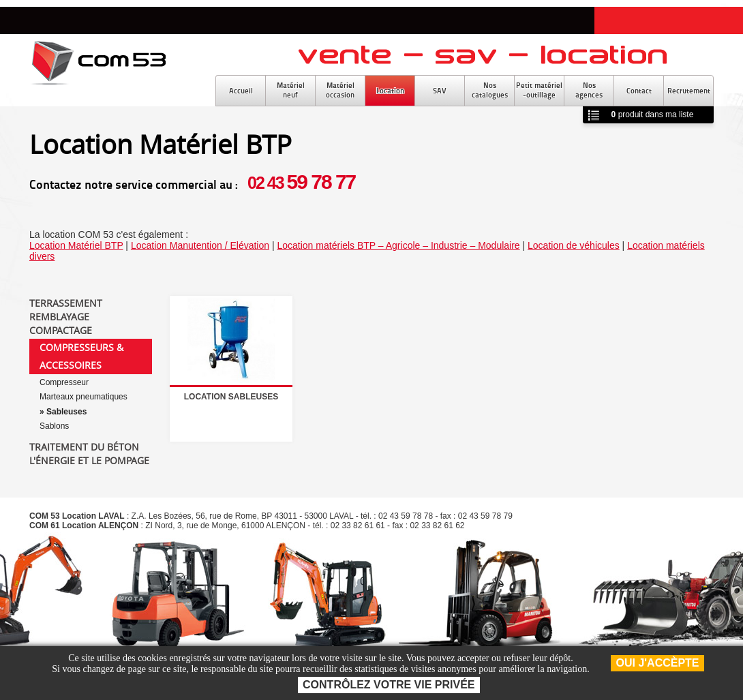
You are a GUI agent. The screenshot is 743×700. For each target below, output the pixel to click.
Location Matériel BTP (76, 245)
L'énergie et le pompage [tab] (89, 461)
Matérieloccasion (340, 90)
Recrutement (689, 91)
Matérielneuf (291, 90)
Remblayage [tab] (59, 317)
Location (390, 91)
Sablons (54, 426)
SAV (440, 91)
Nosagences (589, 90)
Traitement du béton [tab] (84, 447)
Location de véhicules (574, 245)
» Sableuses (63, 412)
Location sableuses (231, 397)
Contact (639, 91)
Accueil (241, 91)
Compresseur (64, 382)
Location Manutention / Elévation (200, 245)
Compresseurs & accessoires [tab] (81, 356)
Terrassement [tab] (66, 303)
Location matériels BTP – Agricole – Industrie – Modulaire (398, 245)
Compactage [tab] (61, 331)
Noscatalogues (490, 90)
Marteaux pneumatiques (84, 397)
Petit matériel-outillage (539, 90)
